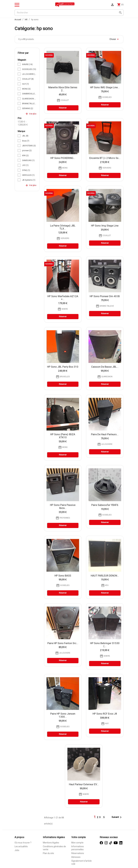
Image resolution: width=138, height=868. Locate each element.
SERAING (28, 108)
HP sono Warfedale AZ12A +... (63, 298)
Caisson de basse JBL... (105, 367)
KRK (25, 155)
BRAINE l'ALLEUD (29, 104)
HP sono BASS (63, 576)
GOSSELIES (29, 69)
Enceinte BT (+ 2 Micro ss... (105, 158)
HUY (25, 84)
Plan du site (48, 853)
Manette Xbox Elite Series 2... (63, 89)
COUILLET (28, 79)
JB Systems (29, 180)
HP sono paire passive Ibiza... (63, 506)
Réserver (63, 108)
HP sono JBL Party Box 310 (63, 367)
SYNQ (26, 170)
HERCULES (28, 175)
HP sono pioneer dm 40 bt (105, 296)
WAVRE (27, 64)
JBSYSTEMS (29, 146)
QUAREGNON (29, 99)
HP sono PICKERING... (63, 158)
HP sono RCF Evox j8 (105, 714)
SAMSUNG (28, 160)
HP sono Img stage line (105, 226)
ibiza (26, 141)
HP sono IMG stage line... (105, 87)
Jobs (17, 850)
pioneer (27, 150)
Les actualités (21, 846)
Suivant (117, 817)
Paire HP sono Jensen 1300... (63, 715)
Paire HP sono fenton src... (63, 643)
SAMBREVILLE (29, 94)
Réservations (78, 853)
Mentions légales (51, 843)
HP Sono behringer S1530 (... (105, 645)
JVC (25, 165)
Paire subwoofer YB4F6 (105, 505)
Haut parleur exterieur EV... (84, 784)
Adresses (76, 857)
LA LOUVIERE (29, 74)
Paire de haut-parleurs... (105, 434)
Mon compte (77, 843)
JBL (25, 136)
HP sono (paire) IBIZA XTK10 (63, 436)
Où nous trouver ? (23, 843)
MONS (26, 89)
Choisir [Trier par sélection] (115, 39)
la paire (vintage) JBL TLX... (63, 227)
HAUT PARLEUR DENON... (105, 576)
